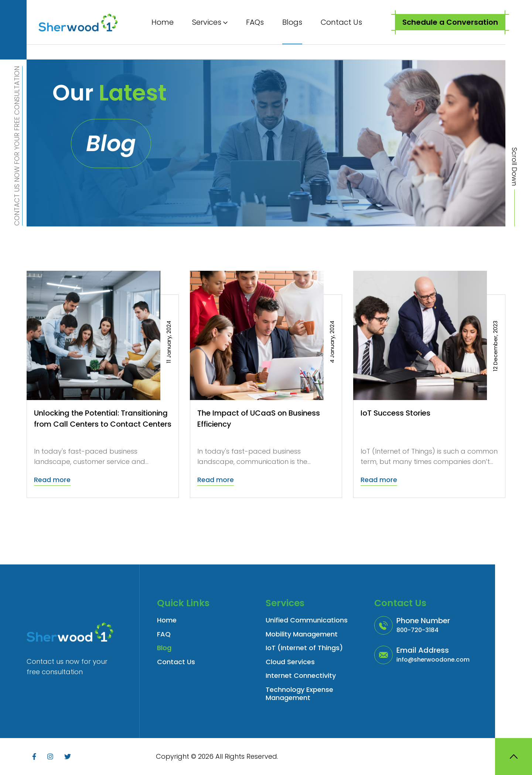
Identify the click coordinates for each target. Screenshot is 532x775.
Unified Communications (307, 620)
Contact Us (341, 22)
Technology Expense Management (299, 694)
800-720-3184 (417, 630)
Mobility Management (302, 634)
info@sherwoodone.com (433, 660)
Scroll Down (514, 167)
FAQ (164, 634)
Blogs (292, 22)
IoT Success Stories (396, 413)
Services (207, 22)
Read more (52, 480)
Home (163, 22)
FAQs (255, 22)
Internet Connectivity (301, 676)
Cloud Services (290, 662)
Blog (164, 648)
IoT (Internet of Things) (304, 648)
